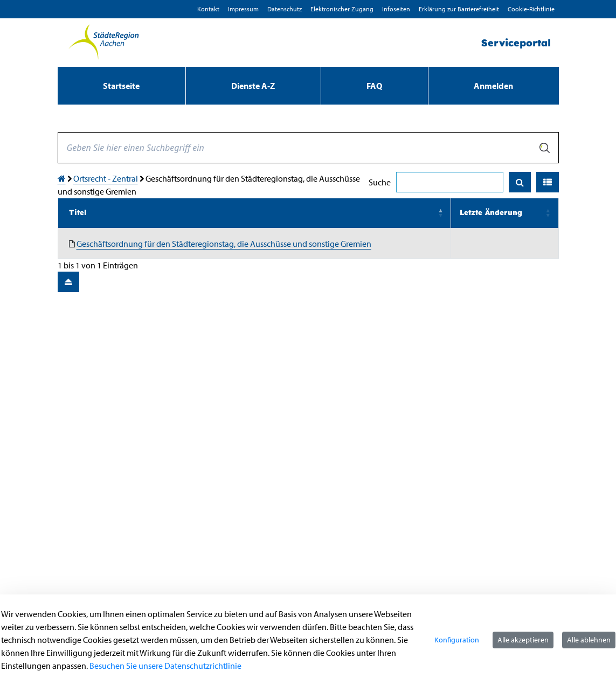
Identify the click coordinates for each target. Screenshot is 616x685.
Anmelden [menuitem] (493, 86)
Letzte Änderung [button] (491, 212)
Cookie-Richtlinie (531, 9)
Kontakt (208, 9)
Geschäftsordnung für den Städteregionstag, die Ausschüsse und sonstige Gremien (224, 244)
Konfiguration (457, 640)
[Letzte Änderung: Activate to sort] (505, 213)
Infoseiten (396, 9)
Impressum (243, 9)
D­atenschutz (285, 9)
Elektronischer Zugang (342, 9)
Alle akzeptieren (523, 640)
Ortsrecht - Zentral (106, 178)
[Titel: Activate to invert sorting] (254, 213)
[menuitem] (122, 86)
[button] (548, 182)
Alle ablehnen (589, 640)
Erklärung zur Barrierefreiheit (459, 9)
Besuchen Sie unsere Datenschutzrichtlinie (165, 666)
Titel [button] (78, 212)
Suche (380, 182)
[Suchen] (520, 182)
